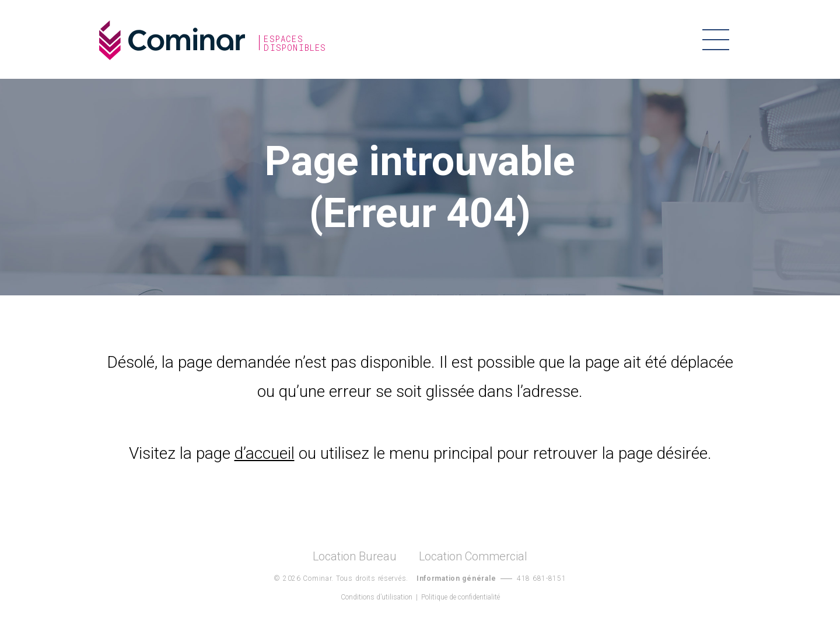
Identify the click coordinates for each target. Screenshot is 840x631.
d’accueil (265, 453)
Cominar (172, 40)
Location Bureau (355, 557)
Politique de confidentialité (461, 597)
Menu (716, 39)
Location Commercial (473, 557)
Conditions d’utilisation (377, 597)
